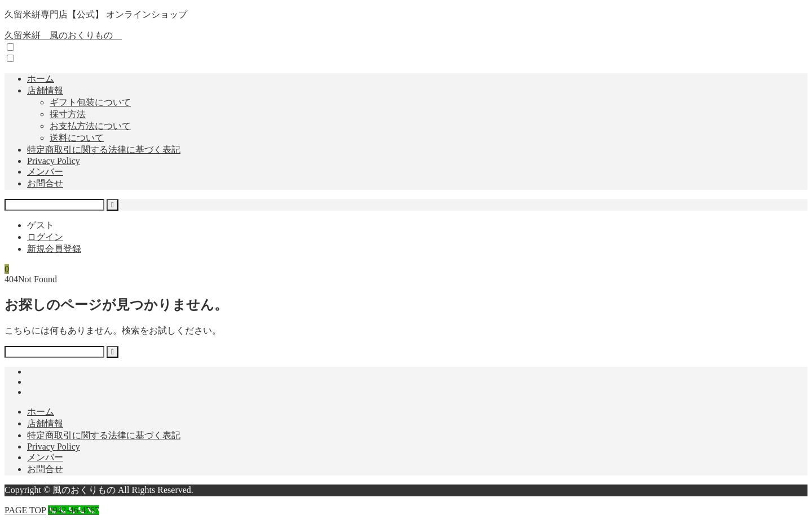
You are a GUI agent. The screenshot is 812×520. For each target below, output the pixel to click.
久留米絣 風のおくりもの (63, 35)
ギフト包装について (90, 102)
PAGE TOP (25, 510)
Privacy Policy (54, 161)
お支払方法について (90, 126)
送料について (77, 138)
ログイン (45, 237)
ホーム (41, 79)
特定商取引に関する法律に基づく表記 (104, 150)
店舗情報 (45, 90)
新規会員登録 (54, 249)
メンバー (45, 172)
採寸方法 (68, 114)
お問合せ (45, 183)
